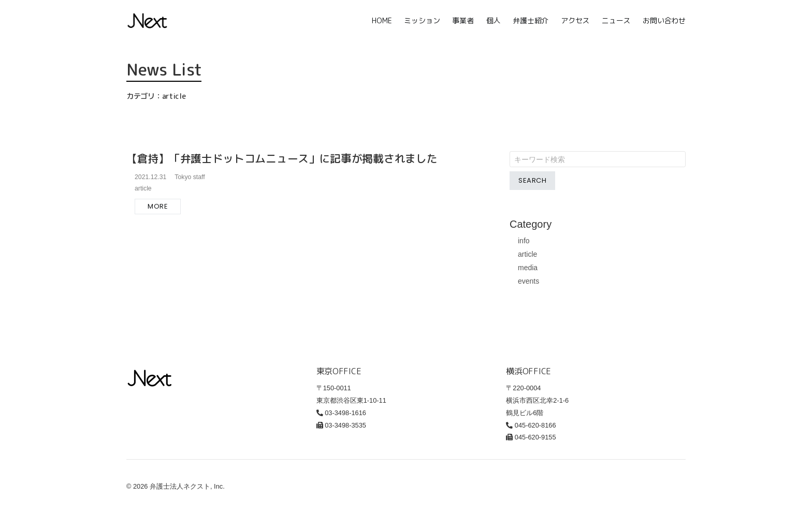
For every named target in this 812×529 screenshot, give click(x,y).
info (524, 241)
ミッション (422, 20)
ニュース (616, 20)
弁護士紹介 (531, 20)
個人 (494, 20)
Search (532, 180)
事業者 (463, 20)
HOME (382, 20)
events (528, 281)
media (528, 268)
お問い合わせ (664, 20)
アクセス (575, 20)
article (527, 254)
